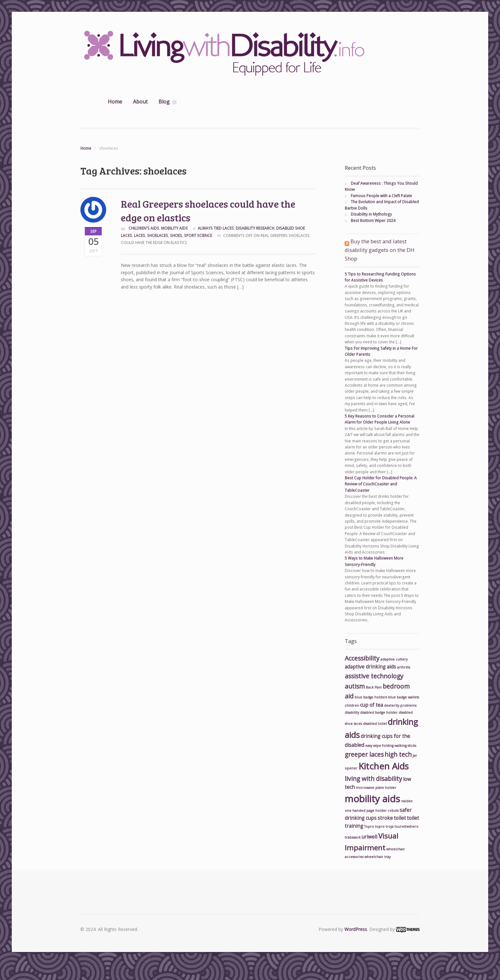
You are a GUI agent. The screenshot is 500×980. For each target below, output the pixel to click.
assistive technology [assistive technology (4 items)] (374, 676)
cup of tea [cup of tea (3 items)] (371, 705)
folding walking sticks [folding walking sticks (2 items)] (399, 746)
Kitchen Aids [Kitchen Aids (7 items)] (384, 766)
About (140, 102)
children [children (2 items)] (352, 705)
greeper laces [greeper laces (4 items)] (364, 754)
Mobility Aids (174, 228)
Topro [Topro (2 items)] (369, 826)
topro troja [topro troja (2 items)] (384, 826)
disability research (255, 228)
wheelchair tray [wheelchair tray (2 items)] (378, 857)
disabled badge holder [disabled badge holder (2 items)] (379, 712)
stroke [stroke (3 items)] (385, 818)
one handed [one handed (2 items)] (355, 811)
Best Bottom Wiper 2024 (373, 221)
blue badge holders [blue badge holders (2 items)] (371, 697)
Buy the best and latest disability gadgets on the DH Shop (380, 250)
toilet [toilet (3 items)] (400, 818)
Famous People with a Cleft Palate (381, 196)
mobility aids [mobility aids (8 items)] (372, 799)
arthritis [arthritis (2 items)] (404, 667)
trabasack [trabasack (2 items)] (353, 837)
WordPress (356, 929)
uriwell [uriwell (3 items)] (369, 837)
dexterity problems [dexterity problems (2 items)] (400, 705)
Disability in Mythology (371, 214)
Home (115, 102)
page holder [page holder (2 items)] (377, 811)
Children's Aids (144, 228)
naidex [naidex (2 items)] (407, 801)
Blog (164, 102)
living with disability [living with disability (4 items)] (373, 779)
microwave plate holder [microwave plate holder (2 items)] (376, 788)
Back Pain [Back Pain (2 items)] (374, 687)
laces (140, 236)
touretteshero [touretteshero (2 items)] (406, 826)
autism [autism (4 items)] (355, 686)
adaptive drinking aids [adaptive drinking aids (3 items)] (370, 667)
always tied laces (216, 228)
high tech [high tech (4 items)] (398, 754)
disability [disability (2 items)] (352, 712)
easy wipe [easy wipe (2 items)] (373, 746)
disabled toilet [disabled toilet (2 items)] (375, 724)
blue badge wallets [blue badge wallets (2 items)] (404, 697)
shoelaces (158, 236)
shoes (176, 236)
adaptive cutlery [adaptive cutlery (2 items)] (394, 659)
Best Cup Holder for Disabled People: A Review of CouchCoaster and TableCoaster (381, 484)
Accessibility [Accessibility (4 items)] (362, 658)
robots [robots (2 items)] (393, 811)
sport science (198, 236)
